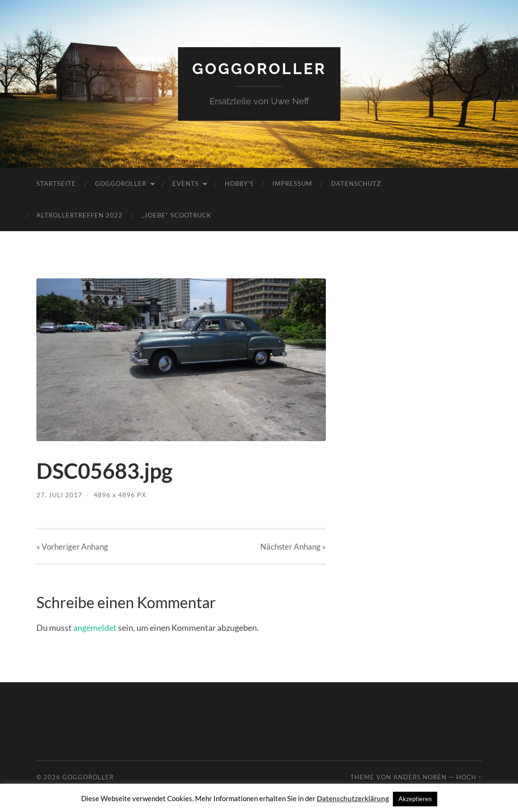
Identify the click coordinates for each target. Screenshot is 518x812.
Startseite (56, 184)
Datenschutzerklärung (353, 798)
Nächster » (293, 547)
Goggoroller (259, 69)
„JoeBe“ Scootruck (177, 215)
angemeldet (95, 628)
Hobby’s (239, 184)
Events (186, 184)
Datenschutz (356, 184)
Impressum (292, 184)
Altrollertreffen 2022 (80, 215)
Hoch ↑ (469, 777)
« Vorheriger (72, 547)
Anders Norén (420, 777)
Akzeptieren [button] (415, 799)
